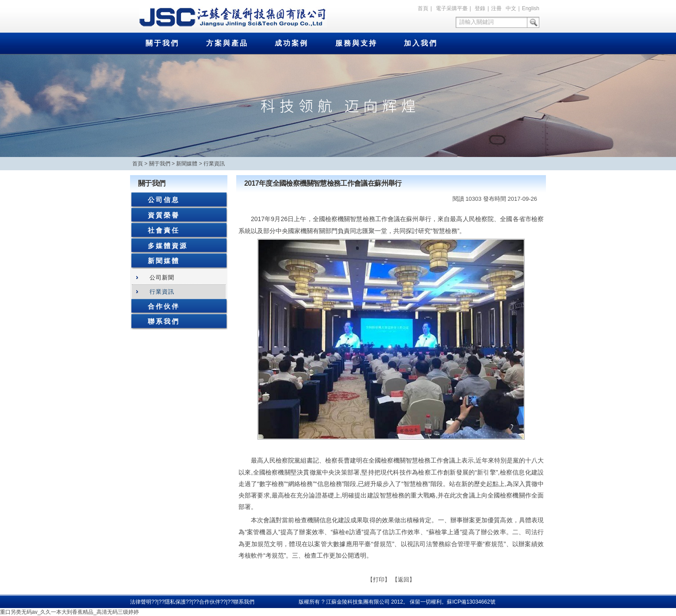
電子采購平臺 (452, 8)
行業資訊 (214, 164)
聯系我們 (164, 321)
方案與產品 (227, 43)
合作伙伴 (164, 306)
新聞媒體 (187, 164)
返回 (403, 580)
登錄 (480, 8)
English (531, 8)
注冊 (496, 8)
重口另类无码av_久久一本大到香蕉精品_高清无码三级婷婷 (69, 612)
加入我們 (421, 43)
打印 (379, 580)
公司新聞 (162, 277)
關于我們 (162, 43)
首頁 (423, 8)
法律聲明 (141, 602)
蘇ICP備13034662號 (471, 602)
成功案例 (292, 43)
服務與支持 (356, 43)
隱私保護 (175, 602)
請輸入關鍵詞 (476, 22)
